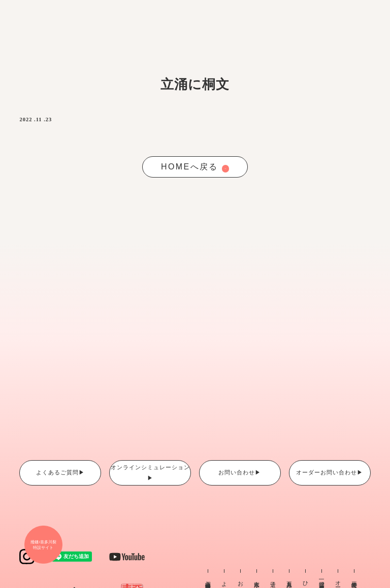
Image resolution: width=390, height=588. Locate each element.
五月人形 (289, 578)
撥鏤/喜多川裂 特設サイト (43, 545)
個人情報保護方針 (208, 579)
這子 (273, 578)
